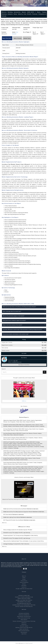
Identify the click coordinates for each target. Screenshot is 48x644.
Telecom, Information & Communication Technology (24, 621)
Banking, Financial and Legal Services (24, 628)
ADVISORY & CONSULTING (24, 596)
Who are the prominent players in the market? (24, 316)
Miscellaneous (24, 632)
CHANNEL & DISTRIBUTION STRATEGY (24, 600)
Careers (24, 579)
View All (24, 401)
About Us (24, 576)
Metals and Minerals (24, 629)
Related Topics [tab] (27, 38)
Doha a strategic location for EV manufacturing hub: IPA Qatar (18, 530)
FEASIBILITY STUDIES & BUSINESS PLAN (24, 597)
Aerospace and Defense (24, 613)
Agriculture (24, 634)
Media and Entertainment (24, 631)
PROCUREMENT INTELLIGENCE (24, 602)
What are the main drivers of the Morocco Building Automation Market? (24, 307)
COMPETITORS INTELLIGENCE (24, 599)
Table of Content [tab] (18, 38)
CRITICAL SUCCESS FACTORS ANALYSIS (24, 607)
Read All (4, 523)
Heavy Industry (24, 620)
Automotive (24, 624)
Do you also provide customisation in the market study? (24, 334)
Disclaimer (24, 586)
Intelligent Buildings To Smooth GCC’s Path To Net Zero (16, 544)
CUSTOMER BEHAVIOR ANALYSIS (24, 603)
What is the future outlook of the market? (24, 325)
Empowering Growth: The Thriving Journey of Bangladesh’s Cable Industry (21, 535)
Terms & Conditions (24, 582)
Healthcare (24, 623)
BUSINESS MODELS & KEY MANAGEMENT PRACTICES (24, 605)
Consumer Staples (24, 626)
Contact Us (24, 587)
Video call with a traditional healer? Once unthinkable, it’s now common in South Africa (24, 541)
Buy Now (24, 354)
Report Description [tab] (7, 38)
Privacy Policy (24, 581)
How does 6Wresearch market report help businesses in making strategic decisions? (24, 329)
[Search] (44, 2)
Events (24, 578)
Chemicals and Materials (24, 615)
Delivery (24, 584)
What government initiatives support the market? (24, 320)
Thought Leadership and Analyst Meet (24, 589)
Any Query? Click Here (24, 365)
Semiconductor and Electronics (24, 617)
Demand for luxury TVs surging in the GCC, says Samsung (17, 533)
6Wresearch (21, 643)
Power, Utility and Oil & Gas (24, 618)
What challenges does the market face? (24, 311)
